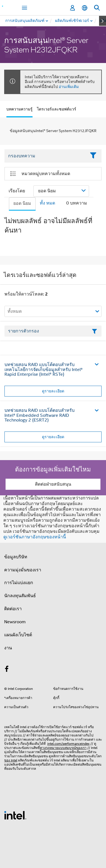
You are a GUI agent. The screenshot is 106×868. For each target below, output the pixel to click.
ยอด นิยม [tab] (22, 203)
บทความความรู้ (19, 109)
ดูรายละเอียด (53, 391)
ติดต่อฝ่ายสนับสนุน (53, 484)
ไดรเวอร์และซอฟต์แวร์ (57, 109)
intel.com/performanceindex (68, 744)
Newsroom (15, 622)
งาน (8, 648)
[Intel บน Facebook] (7, 670)
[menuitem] (72, 21)
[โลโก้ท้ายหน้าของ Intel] (15, 815)
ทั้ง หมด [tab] (47, 203)
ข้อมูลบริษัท (16, 557)
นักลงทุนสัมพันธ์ (20, 596)
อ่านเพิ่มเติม (69, 87)
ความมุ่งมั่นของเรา (23, 570)
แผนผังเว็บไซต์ (18, 635)
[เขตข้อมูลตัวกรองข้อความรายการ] (53, 331)
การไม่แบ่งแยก (19, 583)
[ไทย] (85, 8)
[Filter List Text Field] (45, 156)
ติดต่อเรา (13, 609)
